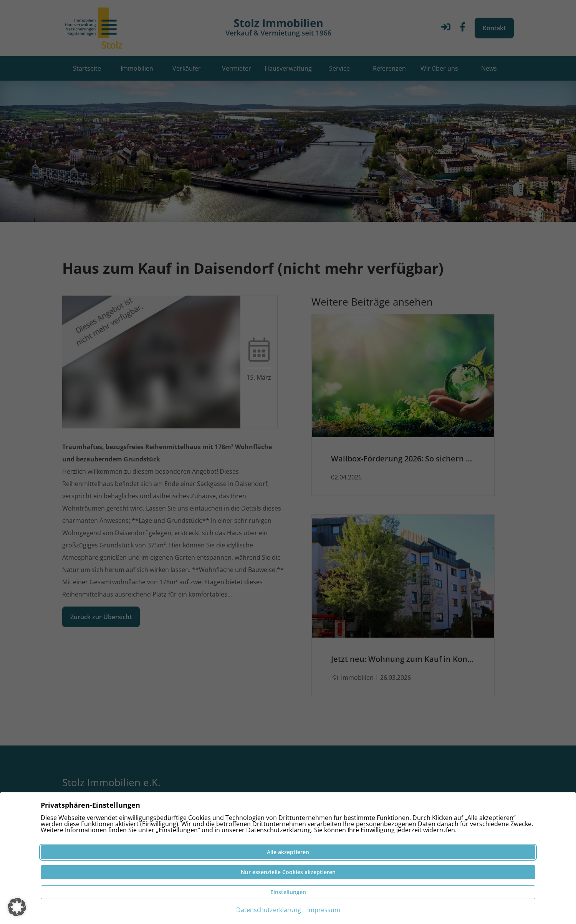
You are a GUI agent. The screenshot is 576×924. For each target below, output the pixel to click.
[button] (17, 907)
